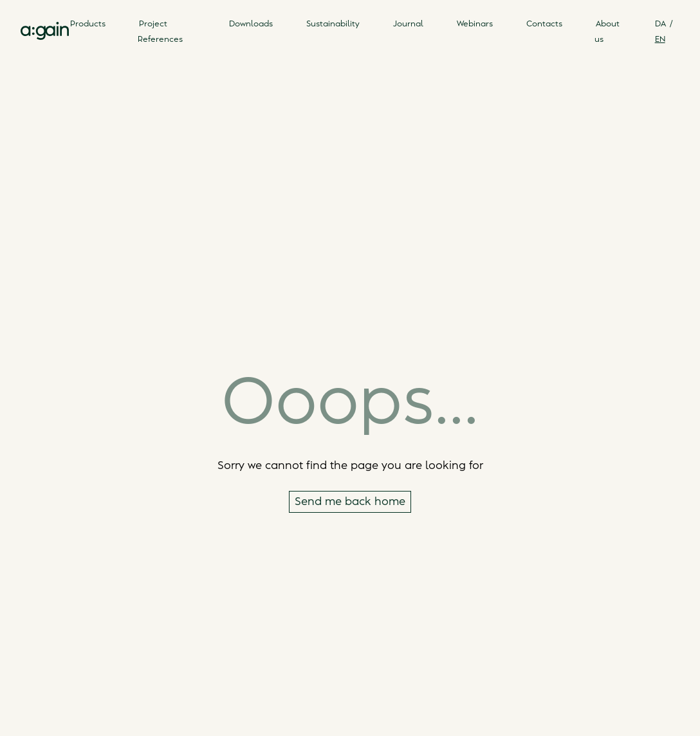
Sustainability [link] (333, 24)
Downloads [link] (251, 24)
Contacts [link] (544, 24)
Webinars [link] (475, 24)
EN (660, 39)
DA (660, 24)
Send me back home (350, 502)
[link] (45, 31)
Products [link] (88, 24)
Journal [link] (408, 24)
